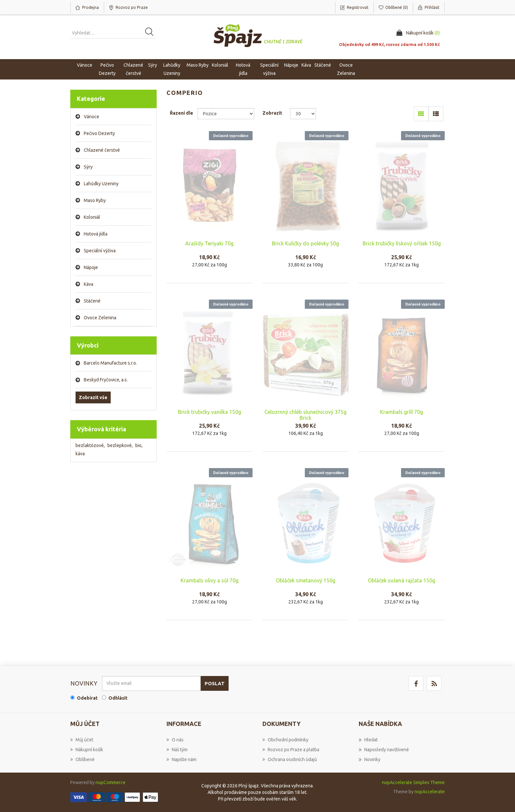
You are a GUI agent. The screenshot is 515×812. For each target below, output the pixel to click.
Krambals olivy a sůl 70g (210, 580)
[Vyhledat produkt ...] (113, 33)
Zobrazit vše (93, 397)
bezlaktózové (90, 445)
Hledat (368, 740)
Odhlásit (118, 698)
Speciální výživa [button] (269, 69)
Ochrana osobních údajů (290, 759)
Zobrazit (272, 113)
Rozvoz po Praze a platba (291, 750)
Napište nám (181, 759)
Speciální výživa (100, 251)
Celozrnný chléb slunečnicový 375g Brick (305, 415)
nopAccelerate (430, 792)
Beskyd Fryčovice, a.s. (106, 380)
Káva (306, 65)
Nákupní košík (87, 750)
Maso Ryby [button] (198, 65)
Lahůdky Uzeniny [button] (172, 69)
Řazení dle (181, 113)
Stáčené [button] (323, 65)
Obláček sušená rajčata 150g (402, 580)
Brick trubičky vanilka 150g (210, 412)
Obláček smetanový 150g (306, 580)
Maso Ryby (95, 200)
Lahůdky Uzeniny (101, 184)
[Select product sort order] (226, 114)
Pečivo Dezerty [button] (107, 69)
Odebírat (87, 698)
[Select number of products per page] (303, 114)
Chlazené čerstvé (102, 150)
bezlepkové (120, 445)
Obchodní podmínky (285, 740)
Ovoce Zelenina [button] (346, 69)
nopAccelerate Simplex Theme (413, 782)
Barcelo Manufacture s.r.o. (110, 363)
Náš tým (177, 750)
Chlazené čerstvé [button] (133, 69)
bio (139, 445)
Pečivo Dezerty (99, 133)
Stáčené (92, 301)
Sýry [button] (153, 65)
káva (80, 454)
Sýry (88, 167)
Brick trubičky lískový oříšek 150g (402, 243)
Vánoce (85, 65)
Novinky (369, 759)
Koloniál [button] (220, 65)
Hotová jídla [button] (243, 69)
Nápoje (91, 267)
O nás (175, 740)
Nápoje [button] (291, 65)
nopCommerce (111, 782)
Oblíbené (82, 759)
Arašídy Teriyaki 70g (209, 243)
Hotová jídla (96, 234)
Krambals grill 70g (402, 412)
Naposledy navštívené (384, 750)
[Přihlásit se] (151, 683)
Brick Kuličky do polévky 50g (305, 243)
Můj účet (82, 740)
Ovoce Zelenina (100, 318)
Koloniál (92, 217)
